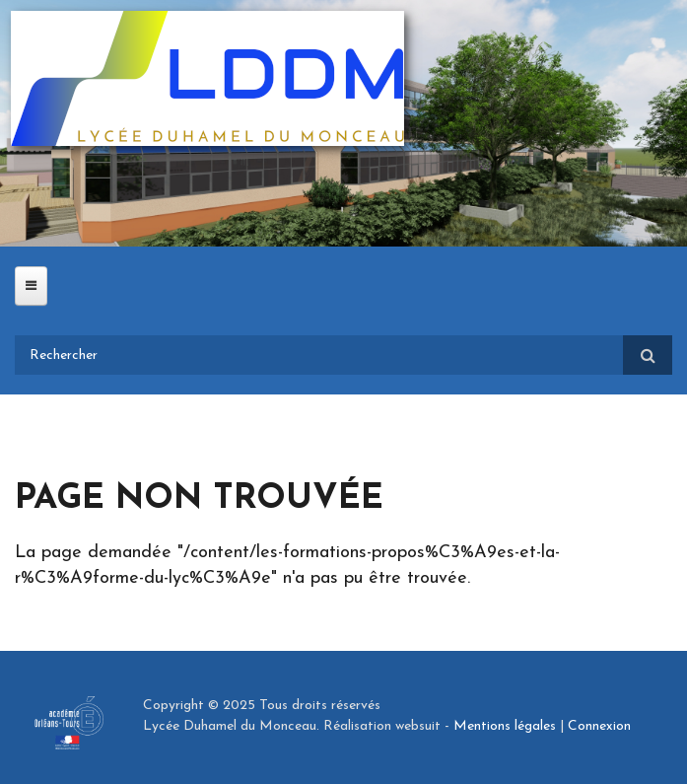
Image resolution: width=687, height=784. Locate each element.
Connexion (599, 726)
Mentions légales (505, 726)
